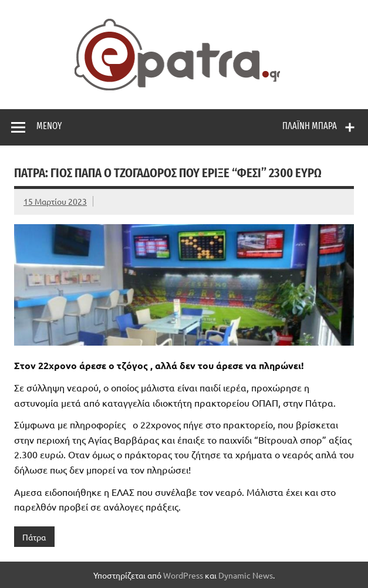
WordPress (183, 575)
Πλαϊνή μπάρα (310, 126)
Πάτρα (34, 537)
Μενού (49, 126)
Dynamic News (246, 575)
